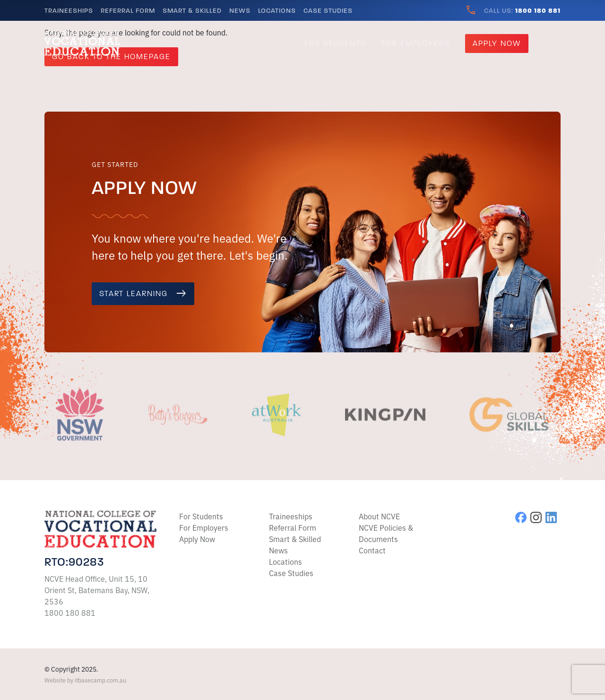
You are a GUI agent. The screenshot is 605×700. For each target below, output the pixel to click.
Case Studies (328, 11)
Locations (277, 11)
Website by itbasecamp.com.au (85, 680)
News (240, 11)
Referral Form (128, 11)
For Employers (416, 44)
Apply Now (497, 44)
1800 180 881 (70, 612)
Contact (372, 550)
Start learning (143, 294)
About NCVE (379, 516)
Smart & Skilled (192, 11)
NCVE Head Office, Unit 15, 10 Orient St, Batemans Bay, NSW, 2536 (97, 590)
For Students (335, 44)
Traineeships (69, 11)
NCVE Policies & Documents (386, 533)
